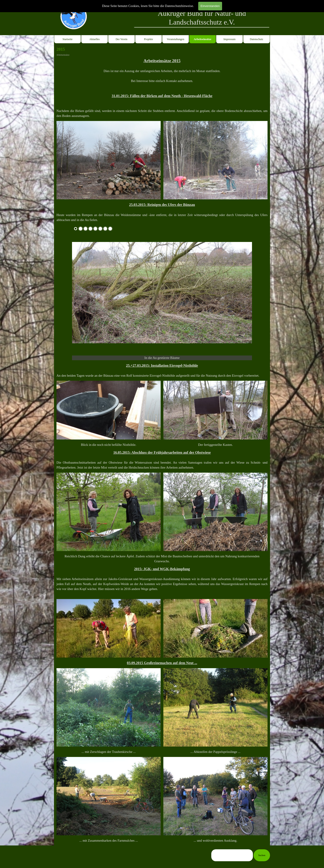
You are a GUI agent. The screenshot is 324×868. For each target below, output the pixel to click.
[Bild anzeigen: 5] (95, 229)
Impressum (229, 39)
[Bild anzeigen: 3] (85, 229)
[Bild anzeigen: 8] (110, 229)
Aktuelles (94, 39)
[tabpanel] (202, 18)
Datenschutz (256, 39)
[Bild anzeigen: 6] (100, 229)
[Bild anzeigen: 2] (81, 229)
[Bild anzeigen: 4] (90, 229)
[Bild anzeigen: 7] (105, 229)
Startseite (68, 39)
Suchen (262, 855)
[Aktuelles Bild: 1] (76, 229)
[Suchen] (232, 855)
